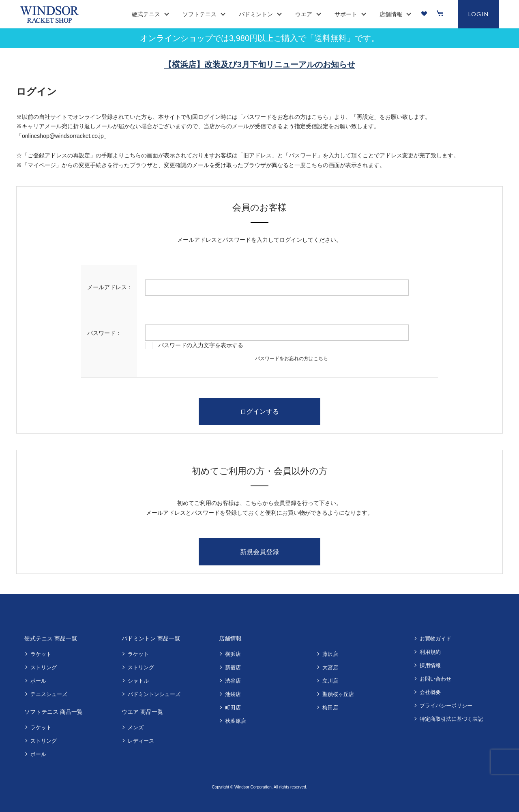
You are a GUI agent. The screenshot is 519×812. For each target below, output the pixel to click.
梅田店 (330, 708)
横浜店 (233, 654)
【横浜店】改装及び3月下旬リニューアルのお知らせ (259, 64)
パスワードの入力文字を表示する (201, 345)
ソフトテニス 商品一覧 (54, 712)
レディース (141, 741)
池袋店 (233, 694)
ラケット (41, 654)
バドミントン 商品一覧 (151, 638)
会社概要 (430, 692)
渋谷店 (233, 681)
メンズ (136, 727)
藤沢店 (330, 654)
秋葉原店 (236, 721)
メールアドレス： (110, 287)
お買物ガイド (435, 639)
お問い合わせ (435, 679)
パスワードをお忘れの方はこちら (292, 359)
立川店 (330, 681)
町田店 (233, 708)
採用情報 (430, 665)
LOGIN (479, 14)
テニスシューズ (49, 694)
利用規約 (430, 652)
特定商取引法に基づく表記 (451, 719)
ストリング (44, 667)
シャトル (138, 681)
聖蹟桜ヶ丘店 (338, 694)
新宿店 (233, 667)
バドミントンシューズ (154, 694)
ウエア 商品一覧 (142, 712)
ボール (38, 681)
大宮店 (330, 667)
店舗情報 (230, 638)
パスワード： (104, 333)
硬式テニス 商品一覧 (51, 638)
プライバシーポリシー (446, 706)
